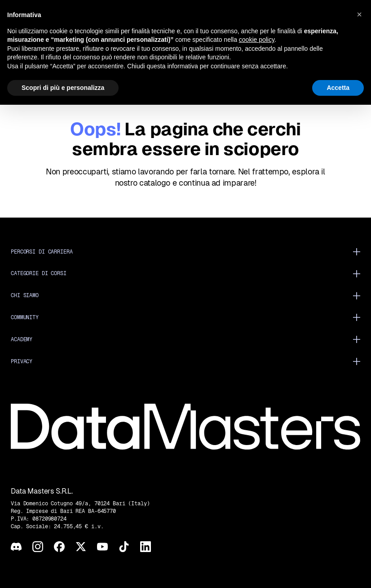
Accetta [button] (338, 88)
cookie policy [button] (257, 40)
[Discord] (16, 547)
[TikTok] (124, 547)
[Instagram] (38, 547)
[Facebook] (59, 547)
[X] (81, 547)
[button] (359, 14)
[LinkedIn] (146, 547)
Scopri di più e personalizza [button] (63, 88)
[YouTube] (102, 547)
